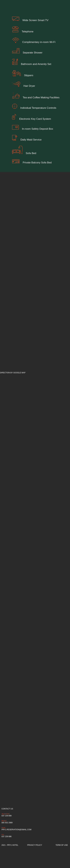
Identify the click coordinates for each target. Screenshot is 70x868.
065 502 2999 (7, 823)
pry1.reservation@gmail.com (16, 830)
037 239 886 (7, 837)
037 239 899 (7, 816)
